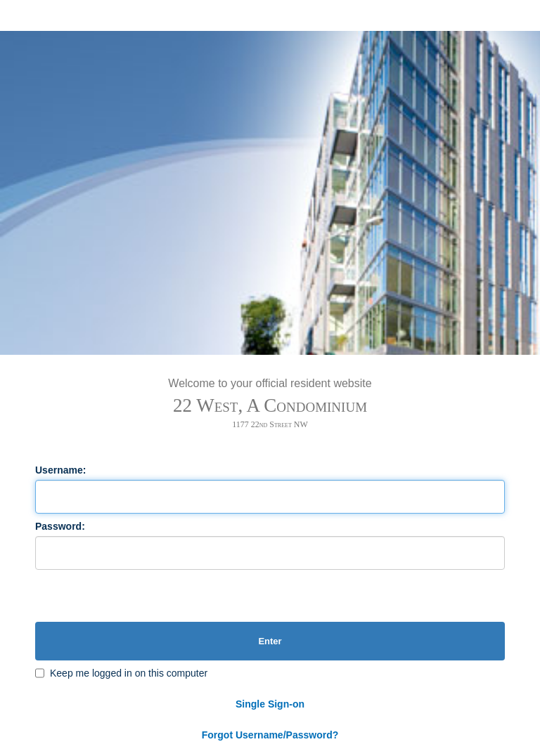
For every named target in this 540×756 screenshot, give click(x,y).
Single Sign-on (270, 704)
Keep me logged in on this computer (129, 673)
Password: (60, 526)
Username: (60, 470)
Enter (270, 641)
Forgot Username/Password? (270, 735)
